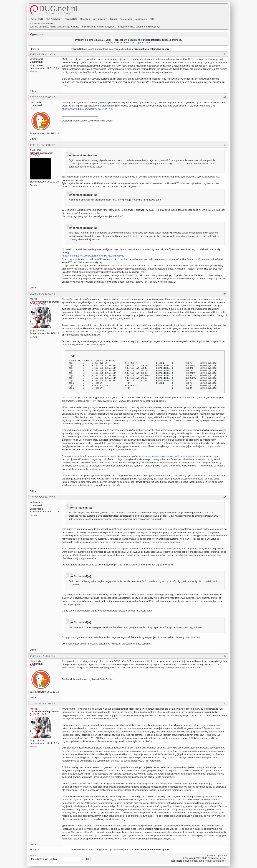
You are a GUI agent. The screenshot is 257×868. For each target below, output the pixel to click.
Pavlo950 (35, 150)
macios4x (36, 102)
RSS (152, 19)
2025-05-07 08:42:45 (43, 656)
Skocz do (60, 858)
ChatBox (85, 19)
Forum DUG (71, 19)
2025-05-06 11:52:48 (43, 294)
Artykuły (57, 19)
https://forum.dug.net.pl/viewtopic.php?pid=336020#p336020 (93, 256)
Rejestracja (126, 19)
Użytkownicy (100, 19)
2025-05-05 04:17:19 (43, 54)
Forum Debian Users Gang (86, 49)
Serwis (33, 72)
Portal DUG (37, 19)
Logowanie (141, 19)
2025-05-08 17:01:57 (43, 703)
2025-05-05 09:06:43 (43, 97)
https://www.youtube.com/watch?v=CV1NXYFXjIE (88, 109)
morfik (34, 299)
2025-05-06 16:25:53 (43, 497)
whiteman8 (36, 59)
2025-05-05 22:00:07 (43, 145)
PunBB (224, 855)
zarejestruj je (64, 27)
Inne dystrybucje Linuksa (117, 49)
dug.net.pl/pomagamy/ (139, 43)
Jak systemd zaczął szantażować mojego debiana (171, 456)
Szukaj (113, 19)
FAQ (48, 19)
